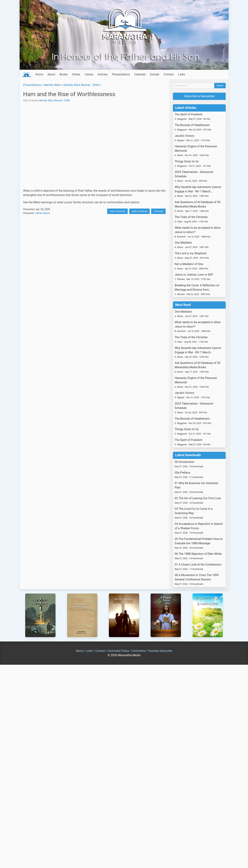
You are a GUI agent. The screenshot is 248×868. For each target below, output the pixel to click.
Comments (138, 651)
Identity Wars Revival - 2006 (81, 85)
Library (89, 74)
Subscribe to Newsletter (199, 96)
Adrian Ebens (43, 213)
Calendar (140, 74)
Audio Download (139, 211)
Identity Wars (52, 85)
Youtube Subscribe (160, 651)
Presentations (121, 74)
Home (39, 74)
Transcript (158, 211)
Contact (169, 74)
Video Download (117, 211)
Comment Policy (118, 651)
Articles (103, 74)
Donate (155, 74)
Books (64, 74)
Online (76, 74)
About (51, 74)
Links (182, 74)
